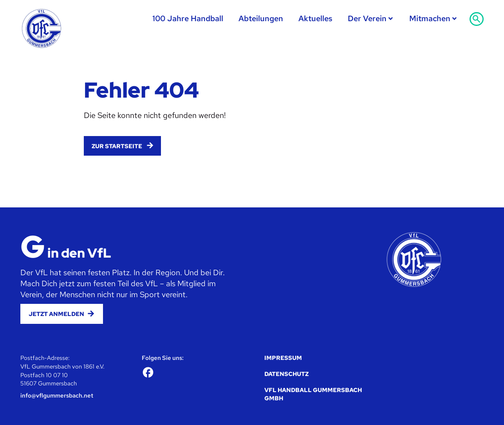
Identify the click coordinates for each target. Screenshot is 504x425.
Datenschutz (286, 374)
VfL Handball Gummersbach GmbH (313, 394)
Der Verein (367, 18)
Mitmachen (430, 18)
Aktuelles (315, 18)
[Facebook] (148, 372)
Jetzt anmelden (56, 314)
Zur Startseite (117, 146)
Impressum (283, 358)
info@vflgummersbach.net (57, 395)
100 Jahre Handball (188, 18)
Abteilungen (261, 18)
